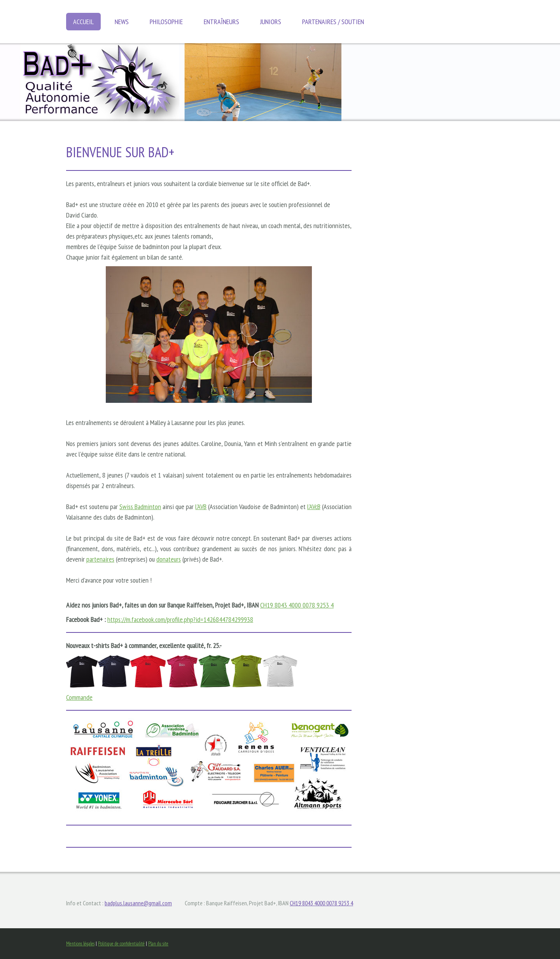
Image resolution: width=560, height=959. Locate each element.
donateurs (169, 559)
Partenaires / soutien (333, 22)
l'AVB (201, 507)
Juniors (271, 22)
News (122, 22)
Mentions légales (80, 944)
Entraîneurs (221, 22)
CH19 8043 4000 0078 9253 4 (297, 605)
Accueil (83, 22)
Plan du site (158, 944)
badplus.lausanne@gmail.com (138, 903)
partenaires (100, 559)
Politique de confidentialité (121, 944)
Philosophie (166, 22)
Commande (79, 697)
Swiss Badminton (140, 507)
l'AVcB (314, 507)
